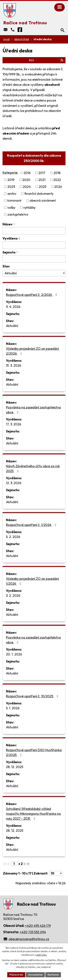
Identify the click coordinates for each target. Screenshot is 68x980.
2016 (27, 173)
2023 (11, 187)
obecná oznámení (43, 201)
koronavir (15, 201)
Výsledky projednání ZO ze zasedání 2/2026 (32, 351)
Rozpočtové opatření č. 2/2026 (32, 295)
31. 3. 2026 (14, 365)
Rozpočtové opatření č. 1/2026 (32, 525)
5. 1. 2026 (13, 708)
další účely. (42, 955)
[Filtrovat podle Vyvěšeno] (34, 245)
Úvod (6, 39)
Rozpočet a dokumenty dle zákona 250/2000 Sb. (34, 158)
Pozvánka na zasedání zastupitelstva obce (33, 410)
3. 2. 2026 (13, 596)
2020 (26, 180)
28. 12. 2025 (15, 767)
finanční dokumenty (39, 194)
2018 (57, 173)
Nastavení (53, 975)
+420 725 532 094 (33, 932)
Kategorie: (10, 173)
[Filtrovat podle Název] (34, 231)
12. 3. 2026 (14, 483)
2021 (42, 180)
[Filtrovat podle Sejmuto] (34, 259)
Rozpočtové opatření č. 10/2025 (33, 696)
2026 (58, 187)
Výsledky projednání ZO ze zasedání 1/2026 (32, 581)
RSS (46, 60)
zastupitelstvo (18, 214)
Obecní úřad (21, 39)
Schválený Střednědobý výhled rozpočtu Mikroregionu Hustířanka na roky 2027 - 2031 (33, 814)
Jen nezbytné (35, 975)
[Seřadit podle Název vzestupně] (15, 223)
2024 (27, 187)
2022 (57, 180)
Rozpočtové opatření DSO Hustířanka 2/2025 (34, 752)
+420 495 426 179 (38, 926)
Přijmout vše (16, 975)
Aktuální (12, 326)
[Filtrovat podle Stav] (34, 273)
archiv (12, 194)
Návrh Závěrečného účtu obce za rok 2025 (33, 469)
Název (8, 224)
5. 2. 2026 (13, 537)
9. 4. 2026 (13, 307)
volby (11, 208)
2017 (42, 173)
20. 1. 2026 (14, 654)
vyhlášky (29, 208)
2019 (11, 180)
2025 (43, 187)
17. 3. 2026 (14, 424)
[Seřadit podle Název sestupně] (15, 225)
